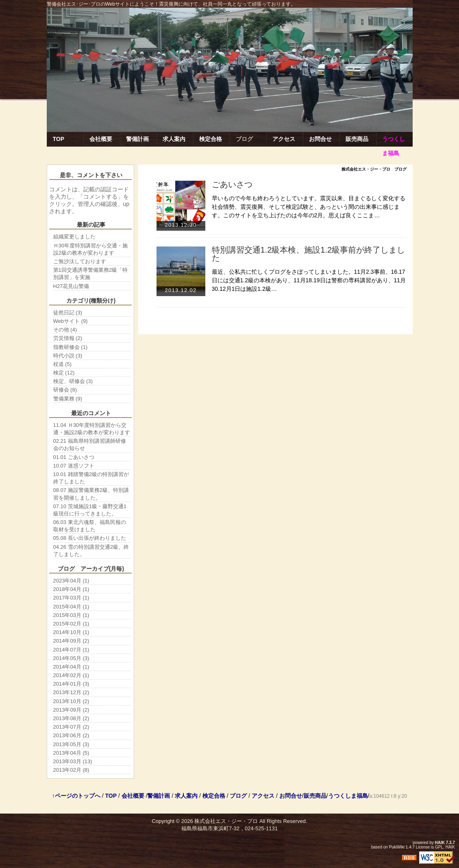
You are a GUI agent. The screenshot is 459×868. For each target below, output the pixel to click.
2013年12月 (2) (71, 692)
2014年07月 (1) (71, 650)
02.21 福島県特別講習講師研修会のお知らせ (90, 445)
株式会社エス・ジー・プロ (226, 821)
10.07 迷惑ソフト (74, 466)
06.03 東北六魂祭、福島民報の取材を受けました (90, 526)
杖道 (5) (63, 364)
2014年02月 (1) (71, 675)
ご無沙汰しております (80, 261)
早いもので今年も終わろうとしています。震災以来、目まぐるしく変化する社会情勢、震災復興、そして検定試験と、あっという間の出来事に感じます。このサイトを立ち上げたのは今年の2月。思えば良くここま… (309, 207)
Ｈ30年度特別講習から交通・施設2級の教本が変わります (90, 249)
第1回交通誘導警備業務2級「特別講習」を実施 (90, 274)
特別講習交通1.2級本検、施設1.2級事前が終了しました (309, 254)
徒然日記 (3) (68, 313)
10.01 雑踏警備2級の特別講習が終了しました (91, 478)
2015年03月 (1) (71, 615)
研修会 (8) (65, 390)
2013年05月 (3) (71, 744)
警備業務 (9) (68, 399)
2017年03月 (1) (71, 598)
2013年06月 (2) (71, 735)
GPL (439, 847)
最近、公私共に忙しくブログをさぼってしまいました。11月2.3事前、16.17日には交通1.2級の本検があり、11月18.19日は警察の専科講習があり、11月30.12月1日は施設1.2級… (309, 280)
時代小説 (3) (68, 356)
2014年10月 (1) (71, 632)
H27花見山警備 (71, 286)
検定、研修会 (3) (73, 381)
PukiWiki (397, 847)
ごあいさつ (232, 184)
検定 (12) (64, 373)
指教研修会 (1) (71, 347)
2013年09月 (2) (71, 710)
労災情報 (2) (68, 338)
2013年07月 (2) (71, 727)
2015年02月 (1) (71, 624)
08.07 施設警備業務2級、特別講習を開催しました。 (91, 494)
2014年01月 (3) (71, 684)
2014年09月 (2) (71, 641)
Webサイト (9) (71, 321)
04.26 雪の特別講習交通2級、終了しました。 (91, 551)
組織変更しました (74, 237)
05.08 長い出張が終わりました (90, 538)
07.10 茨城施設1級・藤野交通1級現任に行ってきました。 (90, 510)
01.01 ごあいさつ (74, 457)
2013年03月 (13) (73, 761)
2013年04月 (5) (71, 753)
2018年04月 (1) (71, 589)
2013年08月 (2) (71, 718)
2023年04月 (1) (71, 581)
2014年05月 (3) (71, 658)
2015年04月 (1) (71, 607)
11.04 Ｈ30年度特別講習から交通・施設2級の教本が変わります (92, 429)
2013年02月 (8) (71, 770)
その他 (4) (65, 330)
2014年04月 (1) (71, 667)
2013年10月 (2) (71, 701)
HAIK (440, 843)
